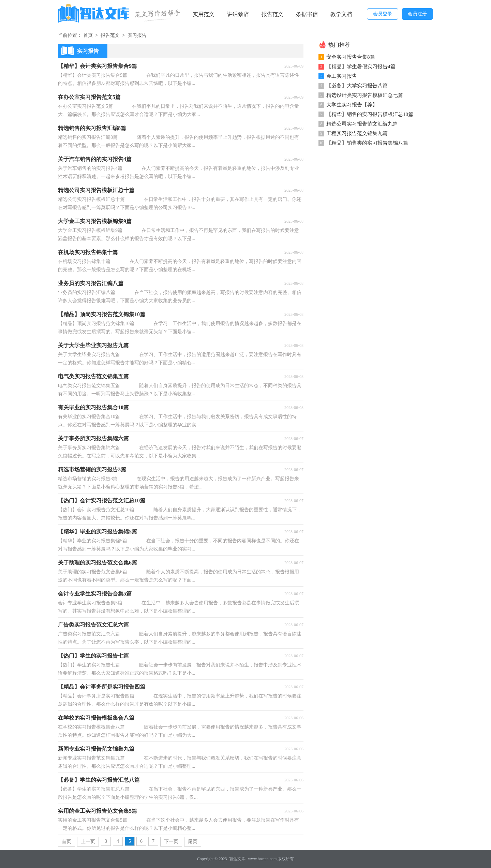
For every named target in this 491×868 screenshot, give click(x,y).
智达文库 (237, 859)
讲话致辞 (238, 14)
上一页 (88, 842)
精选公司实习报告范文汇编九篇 (362, 124)
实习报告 (137, 35)
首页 (88, 35)
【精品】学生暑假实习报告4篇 (361, 67)
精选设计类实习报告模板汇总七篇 (365, 95)
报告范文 (272, 14)
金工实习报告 (342, 76)
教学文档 (341, 14)
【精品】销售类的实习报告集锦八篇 (367, 143)
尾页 (193, 842)
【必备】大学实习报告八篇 (357, 86)
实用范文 (204, 14)
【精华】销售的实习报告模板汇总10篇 (370, 114)
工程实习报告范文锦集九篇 (357, 133)
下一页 (171, 842)
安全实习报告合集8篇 (351, 57)
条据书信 (307, 14)
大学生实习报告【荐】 (352, 105)
